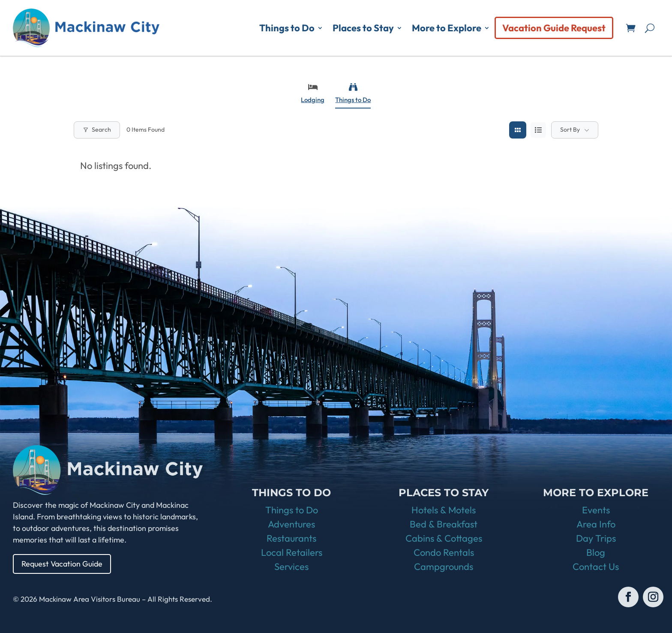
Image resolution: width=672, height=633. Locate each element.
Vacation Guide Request (554, 28)
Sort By (570, 130)
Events (596, 510)
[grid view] (518, 130)
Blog (596, 552)
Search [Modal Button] (97, 130)
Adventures (291, 524)
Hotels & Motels (444, 510)
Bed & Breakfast (444, 524)
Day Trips (596, 538)
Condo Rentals (444, 552)
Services (291, 567)
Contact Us (596, 567)
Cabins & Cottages (444, 538)
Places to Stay (363, 28)
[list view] (538, 130)
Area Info (596, 524)
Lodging (313, 93)
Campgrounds (444, 567)
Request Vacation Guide (62, 564)
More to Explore (447, 28)
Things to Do (287, 28)
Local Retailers (292, 552)
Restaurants (291, 538)
